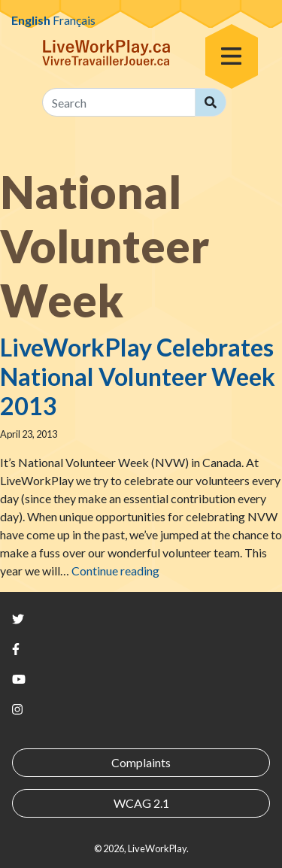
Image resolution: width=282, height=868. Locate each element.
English (31, 20)
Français (74, 20)
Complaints (141, 762)
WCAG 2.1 (141, 803)
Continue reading (115, 571)
